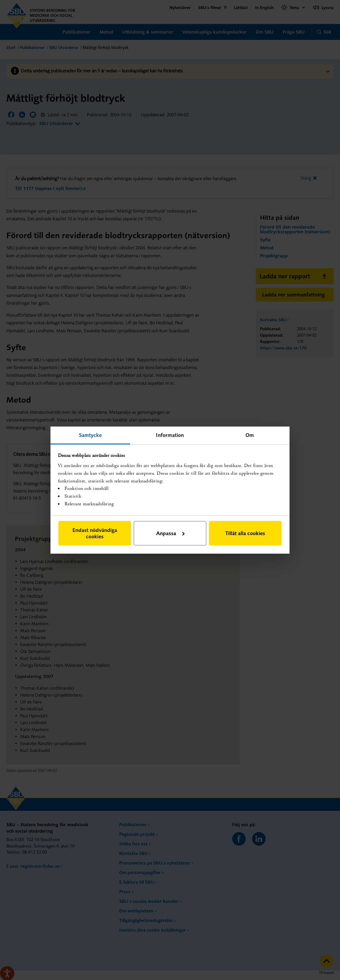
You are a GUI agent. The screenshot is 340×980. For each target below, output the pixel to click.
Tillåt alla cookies (245, 533)
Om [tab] (250, 435)
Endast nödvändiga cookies (95, 533)
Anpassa (170, 533)
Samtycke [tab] (90, 435)
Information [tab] (170, 435)
